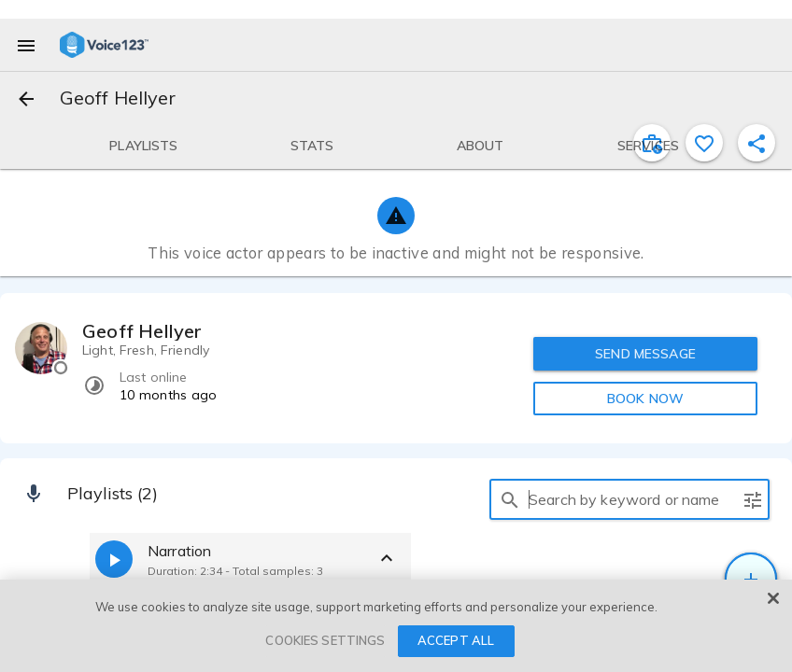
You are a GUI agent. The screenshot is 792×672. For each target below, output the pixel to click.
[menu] (26, 45)
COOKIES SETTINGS (325, 640)
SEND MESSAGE (645, 354)
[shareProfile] (757, 143)
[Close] (773, 598)
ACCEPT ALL (456, 640)
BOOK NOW (645, 399)
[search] (510, 499)
